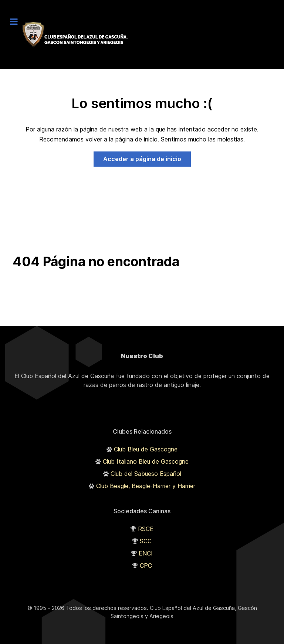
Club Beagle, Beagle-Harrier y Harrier (146, 486)
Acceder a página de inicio (142, 159)
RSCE (146, 529)
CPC (146, 565)
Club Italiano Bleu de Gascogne (146, 461)
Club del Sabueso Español (146, 474)
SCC (146, 541)
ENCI (146, 553)
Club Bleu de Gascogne (146, 449)
